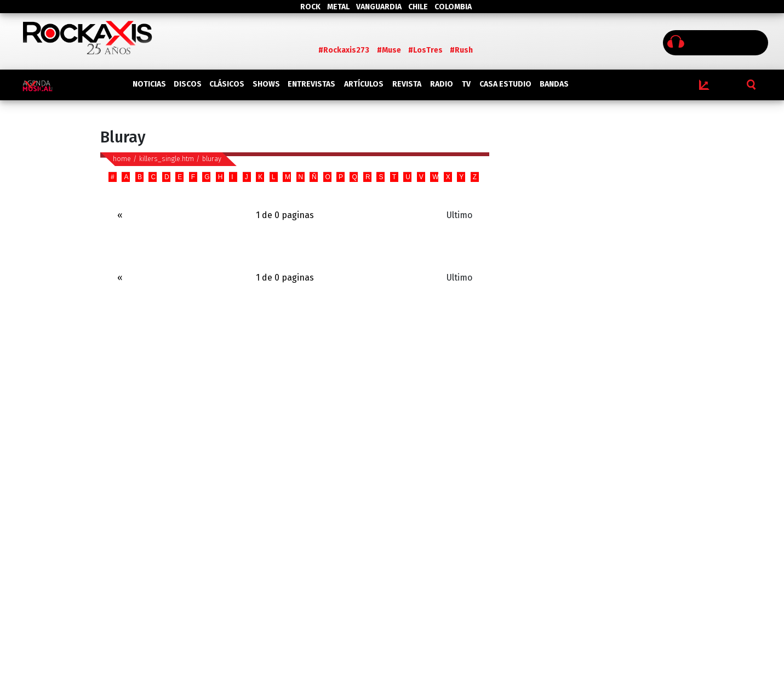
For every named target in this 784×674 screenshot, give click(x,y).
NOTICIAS (149, 84)
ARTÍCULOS (364, 84)
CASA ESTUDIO (505, 84)
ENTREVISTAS (311, 84)
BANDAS (554, 84)
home (122, 159)
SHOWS (266, 84)
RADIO (442, 84)
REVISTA (407, 84)
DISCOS (188, 84)
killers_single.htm (167, 159)
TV (466, 84)
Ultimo (459, 215)
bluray (212, 159)
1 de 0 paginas (285, 215)
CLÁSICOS (227, 84)
